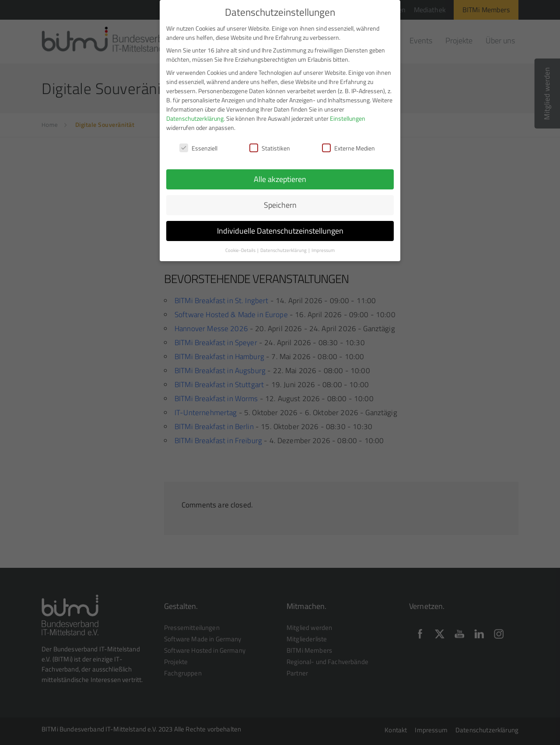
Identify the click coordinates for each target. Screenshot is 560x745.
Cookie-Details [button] (241, 247)
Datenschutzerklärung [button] (284, 247)
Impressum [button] (323, 247)
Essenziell (198, 145)
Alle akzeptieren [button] (280, 176)
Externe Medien (348, 145)
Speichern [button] (280, 201)
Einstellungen (348, 115)
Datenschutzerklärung (195, 115)
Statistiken (270, 145)
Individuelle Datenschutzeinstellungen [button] (280, 227)
